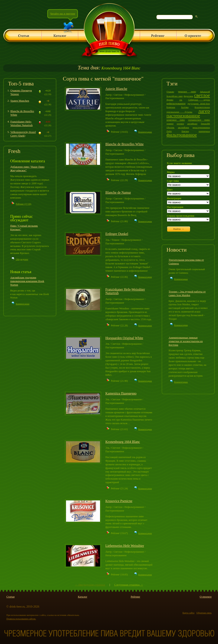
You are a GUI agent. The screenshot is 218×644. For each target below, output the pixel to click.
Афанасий (205, 92)
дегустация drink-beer (199, 104)
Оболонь (170, 128)
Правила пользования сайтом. (21, 619)
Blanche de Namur (118, 192)
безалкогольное (202, 107)
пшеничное (204, 131)
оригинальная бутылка (179, 112)
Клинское (171, 107)
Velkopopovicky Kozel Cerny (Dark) (23, 134)
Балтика (185, 107)
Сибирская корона (199, 100)
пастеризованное (183, 116)
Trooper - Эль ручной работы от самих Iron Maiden (187, 293)
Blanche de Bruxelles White (125, 144)
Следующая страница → (128, 585)
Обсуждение (22, 259)
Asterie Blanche (116, 89)
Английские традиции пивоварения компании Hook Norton (27, 281)
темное (170, 124)
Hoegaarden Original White (124, 338)
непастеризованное (201, 128)
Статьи (10, 597)
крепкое (181, 124)
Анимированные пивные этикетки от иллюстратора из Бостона (186, 341)
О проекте (206, 597)
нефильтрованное (176, 104)
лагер (204, 111)
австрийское (184, 128)
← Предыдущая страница (90, 585)
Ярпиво (170, 100)
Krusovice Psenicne (119, 501)
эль (181, 100)
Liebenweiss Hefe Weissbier (125, 546)
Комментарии (23, 304)
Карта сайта (188, 613)
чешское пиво (187, 92)
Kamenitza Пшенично (121, 393)
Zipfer (169, 131)
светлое (202, 95)
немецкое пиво (176, 120)
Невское (185, 131)
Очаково (170, 92)
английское (192, 124)
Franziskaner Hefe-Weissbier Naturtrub (22, 123)
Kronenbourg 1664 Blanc (109, 68)
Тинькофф (205, 124)
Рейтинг (136, 597)
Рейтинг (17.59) (24, 204)
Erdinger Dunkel (117, 234)
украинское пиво (199, 120)
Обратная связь (204, 613)
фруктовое (189, 96)
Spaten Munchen (20, 101)
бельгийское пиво (175, 96)
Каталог (83, 597)
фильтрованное (182, 135)
